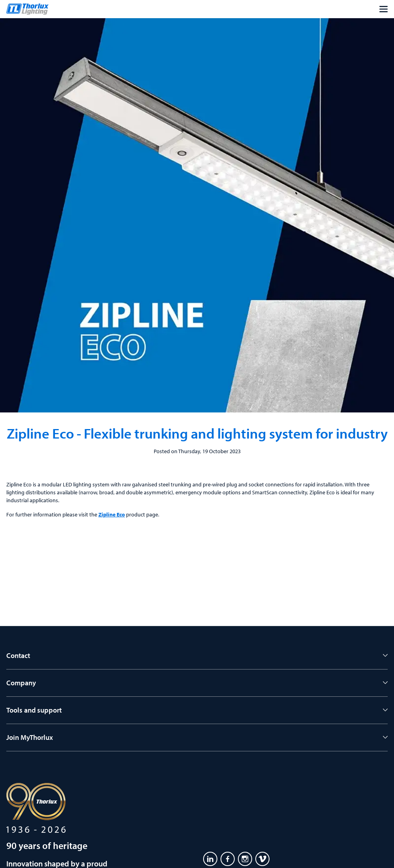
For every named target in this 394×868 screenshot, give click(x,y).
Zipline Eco (112, 514)
